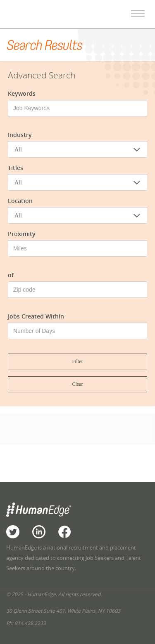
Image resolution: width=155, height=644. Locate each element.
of (11, 275)
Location (20, 201)
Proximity (22, 234)
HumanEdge (44, 14)
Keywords (22, 93)
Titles (15, 168)
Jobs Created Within (36, 316)
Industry (20, 135)
